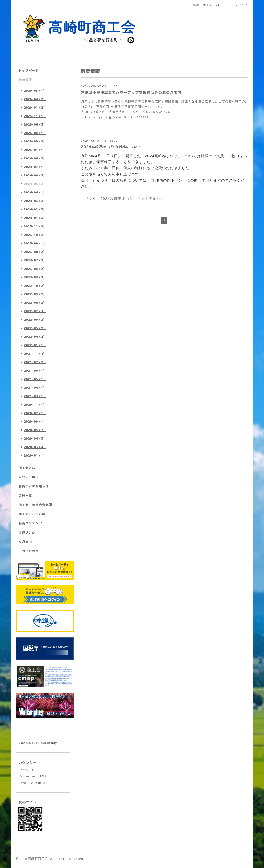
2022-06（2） (35, 320)
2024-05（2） (35, 184)
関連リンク (27, 533)
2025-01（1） (35, 150)
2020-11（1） (35, 405)
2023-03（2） (35, 277)
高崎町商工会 (38, 859)
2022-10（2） (35, 286)
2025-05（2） (35, 141)
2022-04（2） (35, 337)
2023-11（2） (35, 226)
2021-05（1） (35, 379)
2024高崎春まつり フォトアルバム (132, 199)
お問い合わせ (29, 551)
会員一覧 (25, 495)
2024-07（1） (35, 167)
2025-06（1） (35, 133)
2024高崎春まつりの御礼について (111, 147)
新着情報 (25, 80)
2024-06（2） (35, 175)
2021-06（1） (35, 371)
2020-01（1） (35, 455)
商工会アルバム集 (32, 514)
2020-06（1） (35, 422)
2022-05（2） (35, 328)
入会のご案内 (29, 477)
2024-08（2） (35, 158)
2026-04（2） (35, 99)
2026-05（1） (35, 91)
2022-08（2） (35, 303)
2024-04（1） (35, 192)
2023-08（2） (35, 252)
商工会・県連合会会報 (35, 505)
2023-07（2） (35, 260)
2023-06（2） (35, 269)
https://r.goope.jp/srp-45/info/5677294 (116, 117)
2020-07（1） (35, 413)
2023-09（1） (35, 243)
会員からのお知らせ (34, 486)
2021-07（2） (35, 362)
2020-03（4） (35, 447)
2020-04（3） (35, 439)
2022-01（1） (35, 345)
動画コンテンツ (30, 523)
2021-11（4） (35, 354)
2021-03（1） (35, 396)
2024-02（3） (35, 209)
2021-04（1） (35, 388)
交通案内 (25, 542)
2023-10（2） (35, 235)
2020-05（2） (35, 430)
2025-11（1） (35, 116)
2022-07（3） (35, 311)
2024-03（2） (35, 201)
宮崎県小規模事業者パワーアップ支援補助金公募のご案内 (131, 92)
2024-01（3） (35, 218)
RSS (245, 72)
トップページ (29, 71)
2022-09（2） (35, 294)
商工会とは (27, 468)
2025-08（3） (35, 124)
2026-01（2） (35, 108)
